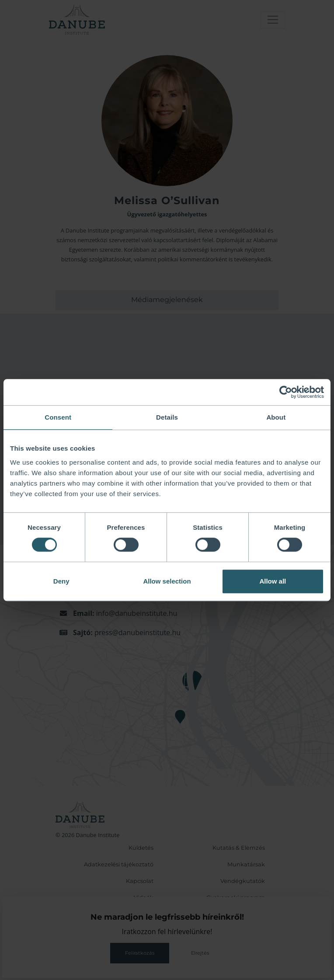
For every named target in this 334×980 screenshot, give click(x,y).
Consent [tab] (58, 417)
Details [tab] (167, 417)
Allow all (273, 581)
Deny (61, 581)
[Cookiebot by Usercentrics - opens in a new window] (286, 392)
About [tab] (276, 417)
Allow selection (167, 581)
